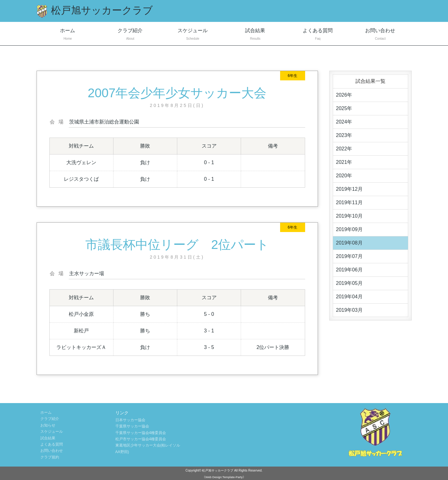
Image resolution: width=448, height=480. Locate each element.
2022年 (344, 149)
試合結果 (255, 35)
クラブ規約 (50, 457)
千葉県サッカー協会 (132, 426)
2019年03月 (349, 310)
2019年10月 (349, 216)
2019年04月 (349, 297)
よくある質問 (318, 35)
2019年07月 (349, 256)
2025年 (344, 108)
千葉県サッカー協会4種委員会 (141, 433)
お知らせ (48, 425)
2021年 (344, 162)
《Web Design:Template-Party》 (224, 477)
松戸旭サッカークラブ (218, 470)
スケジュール (193, 35)
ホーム (68, 35)
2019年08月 (349, 243)
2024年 (344, 122)
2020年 (344, 176)
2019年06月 (349, 270)
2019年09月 (349, 229)
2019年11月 (349, 202)
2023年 (344, 135)
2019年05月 (349, 283)
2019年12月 (349, 189)
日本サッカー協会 (130, 420)
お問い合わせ (380, 35)
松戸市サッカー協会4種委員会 (141, 439)
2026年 (344, 95)
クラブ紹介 (130, 35)
